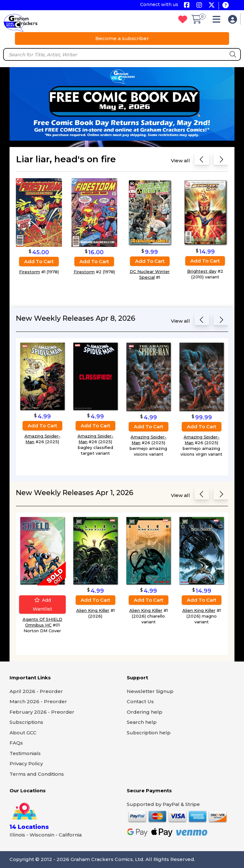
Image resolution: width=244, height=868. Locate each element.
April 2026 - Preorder (36, 691)
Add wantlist (42, 605)
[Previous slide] (202, 161)
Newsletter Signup (150, 691)
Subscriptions (26, 722)
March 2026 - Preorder (38, 701)
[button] (218, 21)
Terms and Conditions (37, 774)
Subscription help (149, 733)
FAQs (16, 743)
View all (180, 161)
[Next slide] (221, 161)
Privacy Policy (26, 763)
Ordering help (145, 712)
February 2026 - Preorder (42, 712)
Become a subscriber (122, 38)
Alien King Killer (93, 610)
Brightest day (202, 271)
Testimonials (25, 753)
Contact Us (140, 701)
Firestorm (30, 272)
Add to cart (39, 261)
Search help (142, 722)
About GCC (23, 733)
